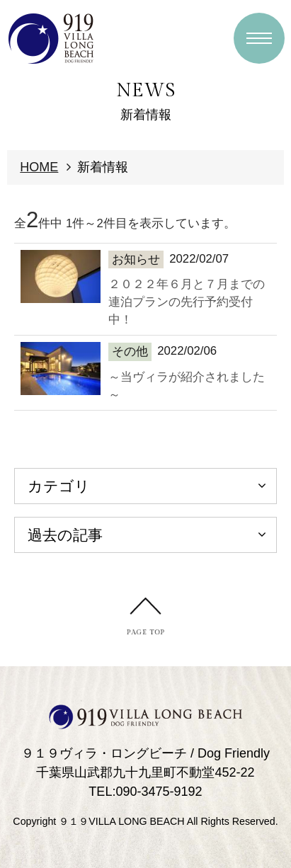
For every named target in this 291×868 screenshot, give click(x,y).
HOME (39, 167)
